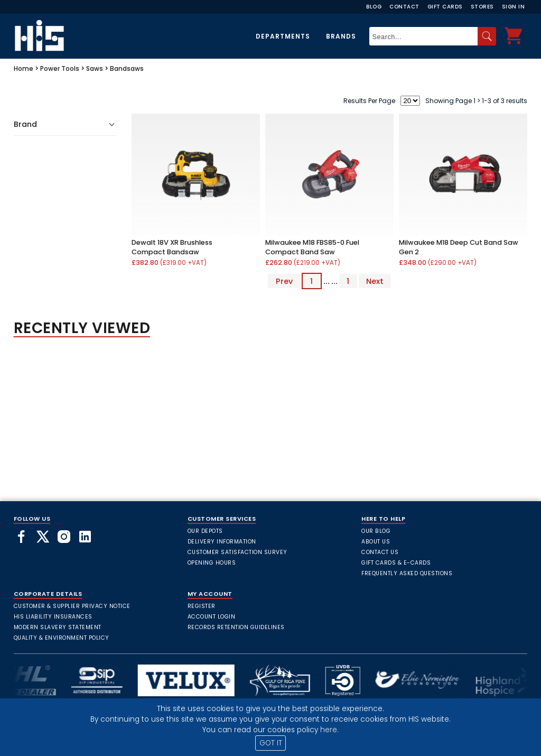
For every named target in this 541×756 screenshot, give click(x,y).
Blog (374, 7)
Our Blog (376, 531)
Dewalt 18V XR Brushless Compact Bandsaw (172, 247)
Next (375, 281)
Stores (482, 7)
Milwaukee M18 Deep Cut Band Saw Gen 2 (459, 247)
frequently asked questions (407, 573)
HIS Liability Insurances (53, 617)
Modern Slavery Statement (58, 627)
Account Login (212, 617)
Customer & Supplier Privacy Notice (72, 606)
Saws (95, 68)
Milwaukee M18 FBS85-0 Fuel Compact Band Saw (312, 247)
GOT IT (271, 743)
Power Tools (60, 68)
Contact (404, 7)
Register (202, 606)
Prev (284, 281)
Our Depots (205, 531)
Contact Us (380, 552)
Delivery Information (222, 542)
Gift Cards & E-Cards (396, 563)
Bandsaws (127, 68)
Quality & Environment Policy (62, 638)
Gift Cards (445, 7)
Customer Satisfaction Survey (237, 552)
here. (329, 730)
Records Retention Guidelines (236, 627)
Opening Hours (212, 563)
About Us (376, 542)
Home (24, 68)
